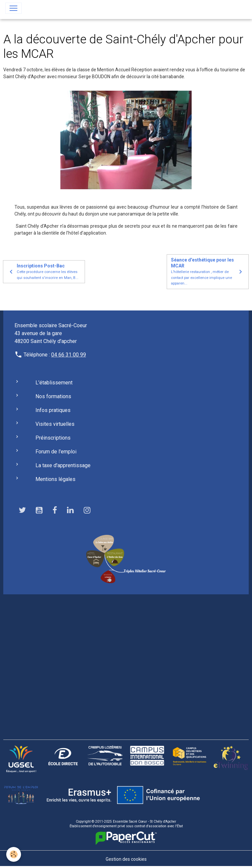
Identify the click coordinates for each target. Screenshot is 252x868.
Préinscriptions (53, 438)
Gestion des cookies (126, 859)
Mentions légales (55, 479)
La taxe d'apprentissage (63, 465)
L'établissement (54, 383)
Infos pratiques (53, 410)
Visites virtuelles (55, 424)
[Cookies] (14, 854)
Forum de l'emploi (56, 452)
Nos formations (53, 396)
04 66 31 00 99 (69, 355)
